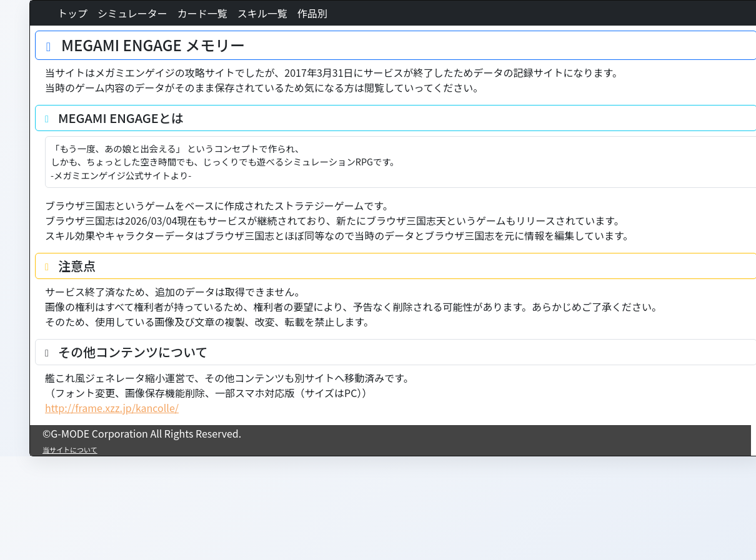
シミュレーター (132, 13)
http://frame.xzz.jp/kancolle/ (112, 408)
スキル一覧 (262, 13)
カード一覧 (202, 13)
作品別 (312, 13)
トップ (72, 13)
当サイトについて (70, 449)
